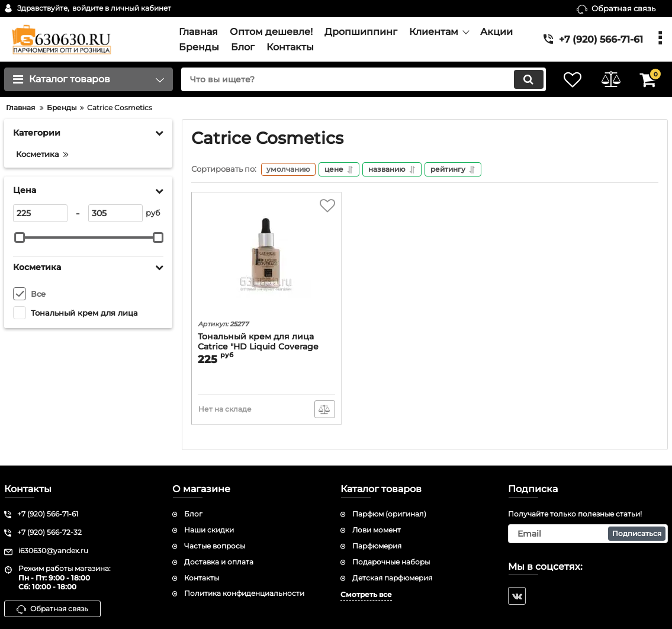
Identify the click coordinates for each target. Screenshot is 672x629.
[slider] (20, 238)
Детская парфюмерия (392, 578)
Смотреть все (366, 595)
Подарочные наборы (391, 562)
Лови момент (377, 530)
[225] (40, 213)
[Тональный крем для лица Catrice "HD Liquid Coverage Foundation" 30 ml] (266, 258)
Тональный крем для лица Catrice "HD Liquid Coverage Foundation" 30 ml (258, 348)
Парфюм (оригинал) (389, 514)
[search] (358, 79)
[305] (115, 213)
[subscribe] (588, 534)
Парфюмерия (377, 546)
